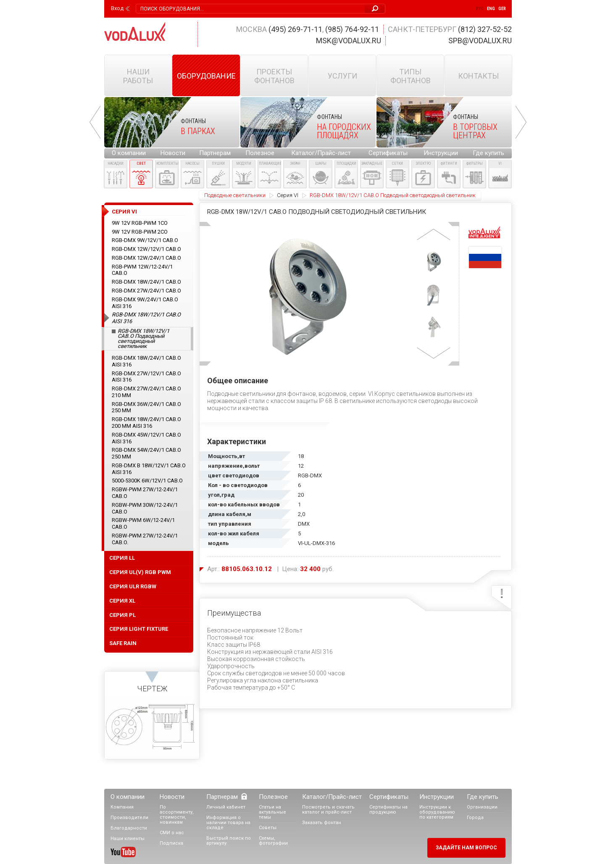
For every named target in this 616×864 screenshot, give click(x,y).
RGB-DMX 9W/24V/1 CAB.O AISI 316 (145, 303)
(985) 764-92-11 (352, 29)
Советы (268, 828)
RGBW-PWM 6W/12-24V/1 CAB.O (143, 523)
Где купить (488, 153)
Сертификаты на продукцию (388, 810)
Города (475, 818)
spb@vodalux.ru (480, 41)
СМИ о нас (172, 833)
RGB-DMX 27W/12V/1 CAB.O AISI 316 (146, 377)
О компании (129, 153)
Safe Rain (123, 643)
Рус (480, 9)
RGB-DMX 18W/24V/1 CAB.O (146, 282)
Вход (117, 8)
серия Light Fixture (139, 629)
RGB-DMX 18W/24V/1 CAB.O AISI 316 (146, 361)
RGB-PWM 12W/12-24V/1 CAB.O (142, 270)
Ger (502, 9)
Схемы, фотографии (273, 841)
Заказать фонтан (322, 823)
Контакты (478, 76)
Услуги (342, 76)
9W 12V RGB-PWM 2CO (140, 232)
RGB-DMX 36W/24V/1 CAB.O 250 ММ (146, 407)
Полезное (260, 153)
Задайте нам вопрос (466, 848)
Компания (122, 807)
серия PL (122, 615)
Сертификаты (388, 153)
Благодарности (129, 828)
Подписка (171, 843)
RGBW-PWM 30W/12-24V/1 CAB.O (145, 508)
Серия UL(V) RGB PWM (140, 572)
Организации (482, 807)
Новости (173, 153)
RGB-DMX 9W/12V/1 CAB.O (145, 240)
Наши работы (138, 76)
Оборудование (206, 76)
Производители (129, 818)
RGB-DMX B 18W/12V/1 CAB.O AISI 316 (149, 469)
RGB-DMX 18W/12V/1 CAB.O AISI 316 (146, 318)
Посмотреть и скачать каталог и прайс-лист (328, 810)
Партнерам (215, 153)
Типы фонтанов (411, 76)
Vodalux (135, 31)
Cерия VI (288, 195)
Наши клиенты (128, 839)
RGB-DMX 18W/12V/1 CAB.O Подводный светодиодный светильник (143, 339)
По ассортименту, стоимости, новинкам (177, 815)
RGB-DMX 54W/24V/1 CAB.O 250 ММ (146, 453)
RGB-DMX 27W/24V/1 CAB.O (146, 291)
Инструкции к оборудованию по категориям (437, 812)
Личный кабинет (226, 807)
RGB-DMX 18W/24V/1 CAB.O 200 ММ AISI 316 (146, 423)
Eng (491, 9)
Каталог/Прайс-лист (321, 153)
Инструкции (441, 153)
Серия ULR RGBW (133, 586)
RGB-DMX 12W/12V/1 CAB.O (146, 249)
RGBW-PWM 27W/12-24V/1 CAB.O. (145, 539)
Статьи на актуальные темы (272, 812)
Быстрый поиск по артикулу (229, 841)
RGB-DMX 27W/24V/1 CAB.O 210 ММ (146, 392)
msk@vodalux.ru (349, 41)
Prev (95, 122)
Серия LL (122, 558)
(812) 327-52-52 (485, 29)
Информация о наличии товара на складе (228, 823)
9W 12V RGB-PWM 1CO (140, 223)
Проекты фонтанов (274, 76)
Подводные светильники (235, 195)
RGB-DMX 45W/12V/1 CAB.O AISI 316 (146, 438)
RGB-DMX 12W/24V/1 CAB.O (146, 258)
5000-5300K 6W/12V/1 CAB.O (147, 481)
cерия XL (122, 601)
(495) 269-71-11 (295, 29)
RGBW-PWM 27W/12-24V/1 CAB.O (145, 493)
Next (521, 122)
